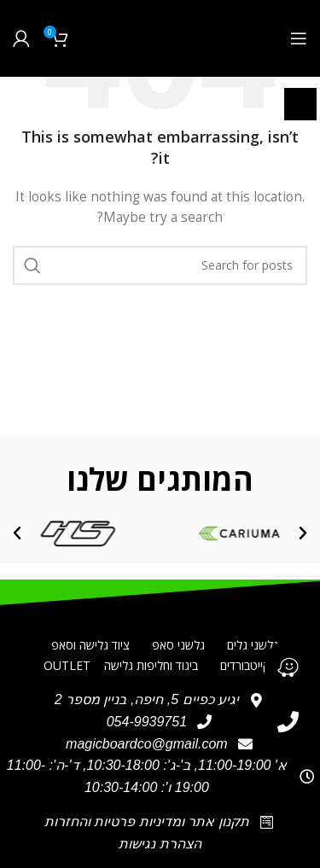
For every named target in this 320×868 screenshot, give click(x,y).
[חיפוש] (160, 265)
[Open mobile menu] (299, 38)
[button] (303, 533)
